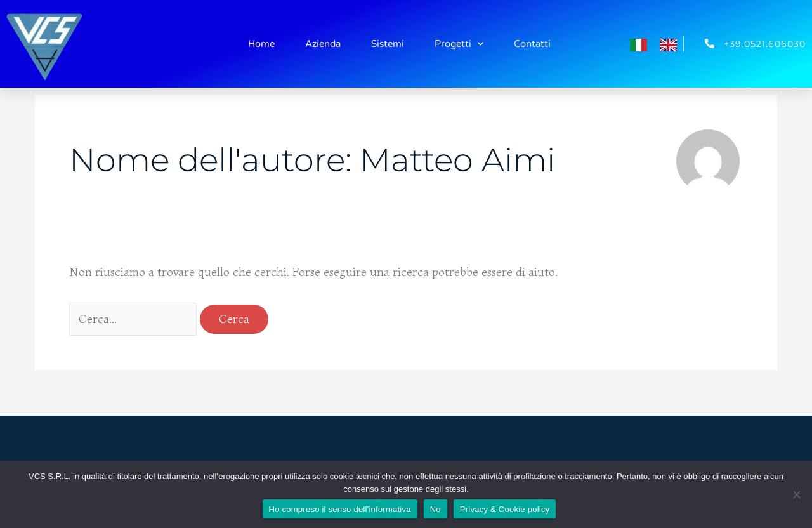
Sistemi (388, 44)
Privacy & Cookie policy (505, 509)
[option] (671, 45)
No (435, 509)
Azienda (323, 44)
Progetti (459, 44)
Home (261, 44)
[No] (796, 494)
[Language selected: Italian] (660, 43)
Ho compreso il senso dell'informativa (340, 509)
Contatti (532, 44)
